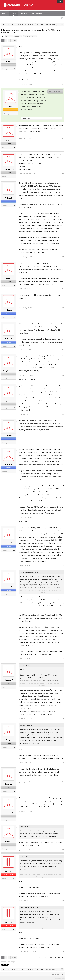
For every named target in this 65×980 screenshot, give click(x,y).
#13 (63, 659)
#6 (63, 308)
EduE (21, 521)
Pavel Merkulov (9, 871)
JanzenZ (24, 118)
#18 (63, 850)
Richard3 (8, 198)
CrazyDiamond (8, 169)
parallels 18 (18, 36)
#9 (63, 414)
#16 (63, 782)
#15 (63, 763)
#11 (63, 517)
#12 (63, 565)
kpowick (8, 784)
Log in (60, 1)
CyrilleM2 (8, 62)
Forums (13, 13)
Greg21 (9, 140)
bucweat (9, 543)
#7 (63, 349)
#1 (63, 84)
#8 (63, 375)
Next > (14, 41)
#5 (63, 289)
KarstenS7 (8, 680)
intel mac (9, 36)
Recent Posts (18, 18)
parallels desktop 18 (30, 36)
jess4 (9, 401)
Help (62, 974)
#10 (63, 434)
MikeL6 (11, 107)
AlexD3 (8, 278)
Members (24, 13)
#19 (63, 901)
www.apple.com (33, 606)
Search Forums (7, 18)
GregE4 (29, 379)
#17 (63, 811)
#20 (63, 952)
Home (4, 13)
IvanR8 (21, 379)
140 (14, 878)
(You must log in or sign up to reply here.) (51, 957)
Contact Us (55, 974)
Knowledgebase (37, 13)
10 (16, 114)
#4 (63, 257)
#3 (63, 174)
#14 (63, 718)
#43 (61, 114)
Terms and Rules (60, 978)
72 (14, 205)
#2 (63, 138)
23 (14, 550)
